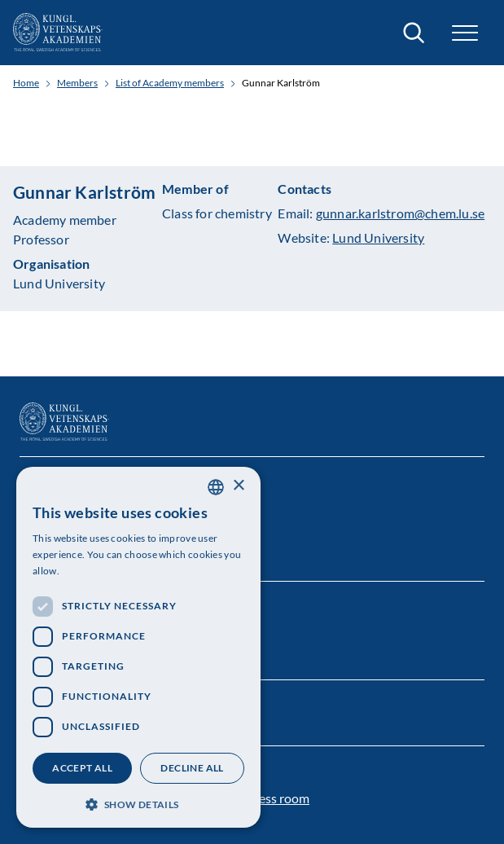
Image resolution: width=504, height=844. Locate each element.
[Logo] (58, 33)
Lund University (378, 237)
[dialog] (138, 647)
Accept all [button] (82, 768)
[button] (465, 33)
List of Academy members (170, 83)
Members (77, 83)
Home (26, 83)
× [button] (238, 486)
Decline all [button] (192, 768)
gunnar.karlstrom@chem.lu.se (400, 213)
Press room (278, 798)
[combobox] (216, 487)
